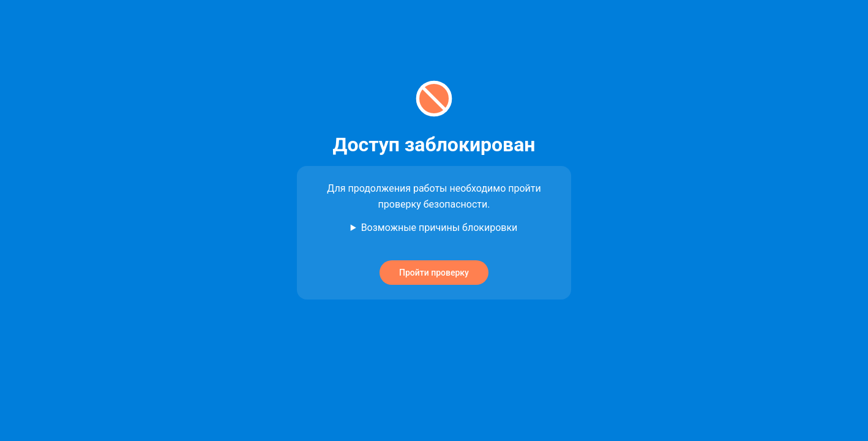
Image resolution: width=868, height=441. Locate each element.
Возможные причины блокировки (440, 228)
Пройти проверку (434, 273)
